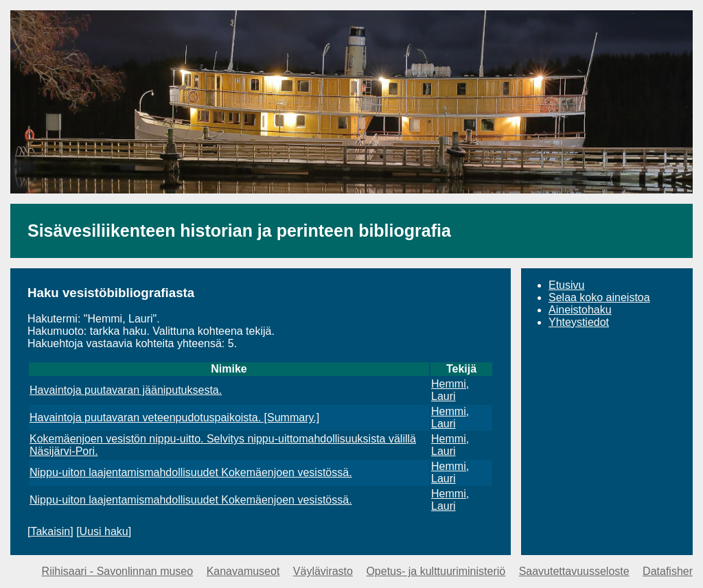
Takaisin (50, 531)
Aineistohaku (580, 310)
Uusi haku (104, 531)
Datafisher (668, 571)
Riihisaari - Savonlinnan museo (118, 571)
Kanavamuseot (243, 571)
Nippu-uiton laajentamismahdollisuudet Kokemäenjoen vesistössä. (191, 472)
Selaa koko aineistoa (599, 297)
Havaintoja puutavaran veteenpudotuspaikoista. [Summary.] (174, 418)
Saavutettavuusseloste (574, 571)
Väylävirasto (323, 571)
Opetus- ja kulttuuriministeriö (436, 571)
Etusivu (566, 285)
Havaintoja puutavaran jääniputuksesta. (126, 390)
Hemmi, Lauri (450, 390)
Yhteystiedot (579, 322)
